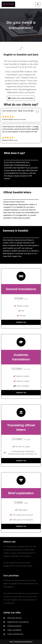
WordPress (28, 642)
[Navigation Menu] (38, 4)
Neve (11, 642)
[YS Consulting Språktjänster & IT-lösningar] (8, 4)
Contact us (21, 322)
